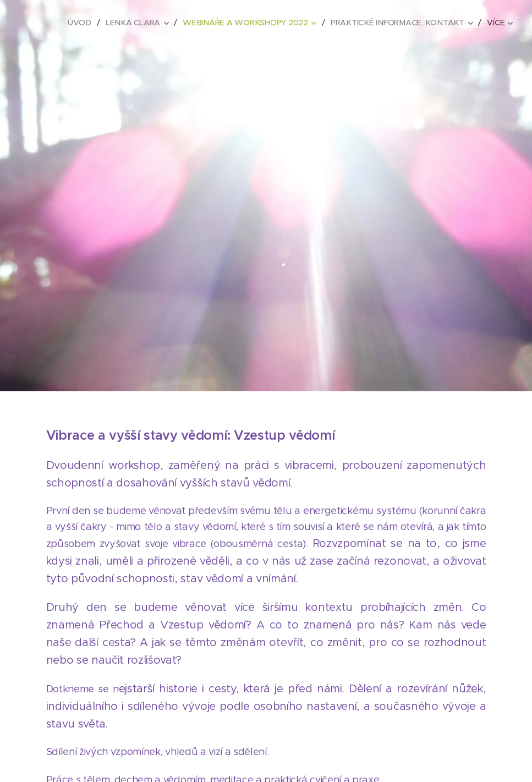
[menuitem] (84, 23)
